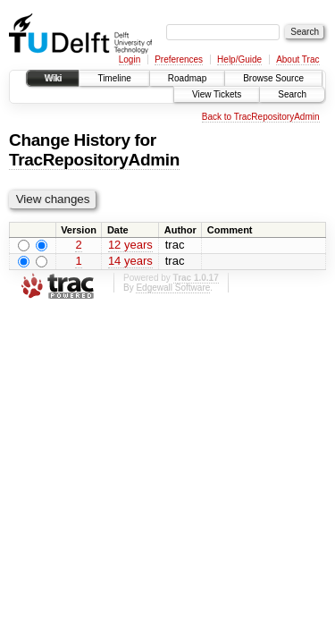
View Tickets (217, 94)
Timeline (114, 78)
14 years (130, 261)
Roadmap (187, 78)
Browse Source (273, 78)
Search (292, 94)
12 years (130, 245)
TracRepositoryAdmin (94, 160)
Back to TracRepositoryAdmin (261, 117)
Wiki (53, 78)
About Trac (297, 59)
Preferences (179, 59)
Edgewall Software (173, 288)
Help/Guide (239, 59)
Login (130, 59)
